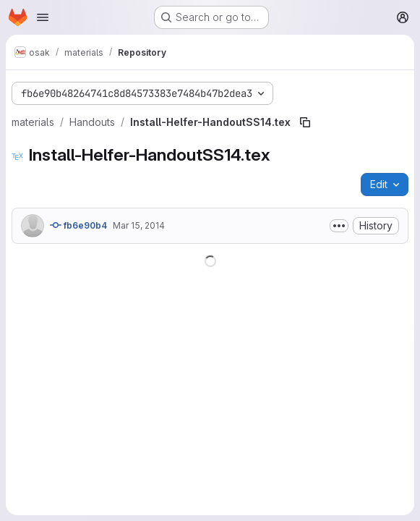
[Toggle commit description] (339, 226)
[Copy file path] (305, 122)
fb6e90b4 (78, 225)
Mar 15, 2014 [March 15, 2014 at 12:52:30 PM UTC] (139, 225)
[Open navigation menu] (43, 17)
